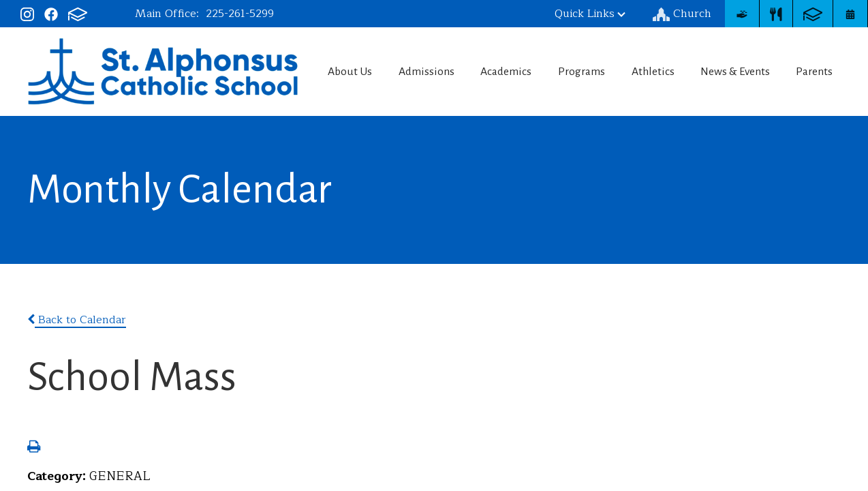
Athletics (654, 72)
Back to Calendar (77, 320)
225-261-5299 (240, 14)
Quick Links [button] (590, 14)
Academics (502, 72)
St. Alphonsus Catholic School (156, 70)
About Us (342, 72)
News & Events (738, 72)
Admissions (421, 72)
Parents (819, 72)
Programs (580, 72)
